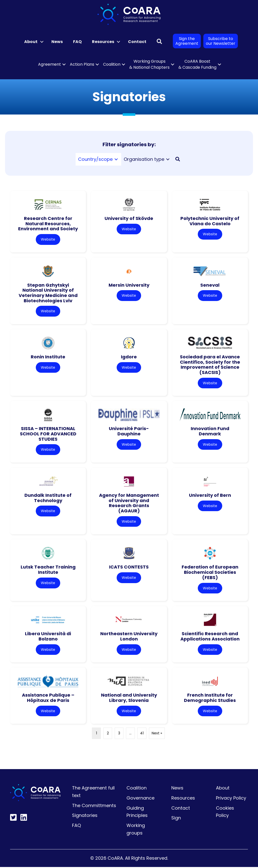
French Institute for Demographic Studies (210, 698)
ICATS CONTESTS (129, 568)
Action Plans (82, 64)
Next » (157, 734)
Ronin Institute (48, 357)
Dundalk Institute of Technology (48, 498)
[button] (42, 42)
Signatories (85, 816)
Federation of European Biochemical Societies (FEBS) (210, 573)
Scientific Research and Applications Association (210, 637)
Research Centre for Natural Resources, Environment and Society (48, 223)
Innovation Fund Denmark (210, 432)
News (57, 42)
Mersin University (129, 285)
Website (48, 239)
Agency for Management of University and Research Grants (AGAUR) (129, 503)
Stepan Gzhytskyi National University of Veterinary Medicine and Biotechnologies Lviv (48, 293)
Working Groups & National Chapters (149, 64)
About (31, 42)
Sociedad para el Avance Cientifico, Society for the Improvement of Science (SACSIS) (210, 365)
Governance (140, 799)
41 (142, 734)
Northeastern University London (129, 637)
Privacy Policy (231, 799)
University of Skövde (129, 218)
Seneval (210, 285)
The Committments (94, 806)
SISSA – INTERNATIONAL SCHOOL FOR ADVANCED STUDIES (48, 434)
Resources (103, 42)
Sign (176, 819)
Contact (137, 42)
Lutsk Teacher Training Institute (48, 570)
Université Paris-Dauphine (129, 432)
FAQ (77, 42)
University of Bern (210, 496)
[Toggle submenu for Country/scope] (116, 159)
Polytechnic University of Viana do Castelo (210, 221)
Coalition (112, 64)
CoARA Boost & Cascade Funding (197, 64)
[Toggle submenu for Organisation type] (168, 159)
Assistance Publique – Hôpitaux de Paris (48, 698)
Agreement (50, 64)
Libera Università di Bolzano (48, 637)
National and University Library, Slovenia (129, 698)
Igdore (129, 357)
